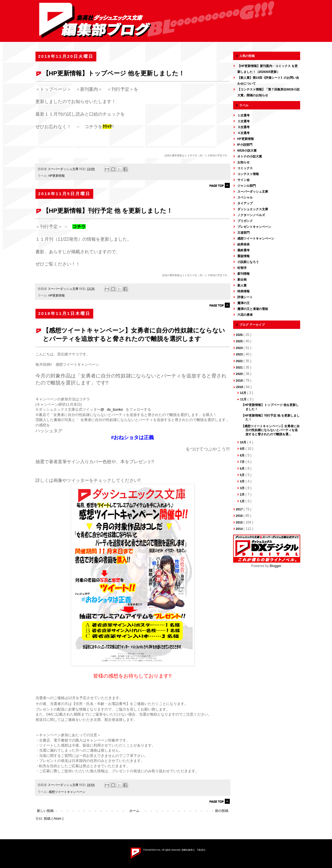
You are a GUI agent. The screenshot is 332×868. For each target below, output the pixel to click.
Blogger (275, 566)
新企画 (242, 279)
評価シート (245, 297)
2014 (240, 529)
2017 (240, 509)
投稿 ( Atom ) (54, 819)
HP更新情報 (57, 176)
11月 (244, 399)
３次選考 (243, 127)
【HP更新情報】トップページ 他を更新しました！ (114, 73)
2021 (240, 367)
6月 (243, 468)
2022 (240, 361)
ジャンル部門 (247, 186)
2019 (240, 381)
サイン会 (243, 180)
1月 (243, 501)
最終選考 (243, 250)
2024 (240, 348)
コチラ (79, 227)
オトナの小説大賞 (250, 156)
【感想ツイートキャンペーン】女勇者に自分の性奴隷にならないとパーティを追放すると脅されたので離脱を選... (270, 430)
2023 (240, 354)
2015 (240, 522)
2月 (243, 494)
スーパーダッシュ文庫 (253, 192)
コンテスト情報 (248, 174)
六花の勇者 (245, 315)
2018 (240, 387)
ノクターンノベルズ (251, 215)
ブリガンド (245, 221)
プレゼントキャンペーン (254, 227)
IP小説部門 (245, 145)
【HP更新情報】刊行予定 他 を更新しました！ (108, 211)
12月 (243, 393)
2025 (240, 341)
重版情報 (243, 256)
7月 (243, 462)
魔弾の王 (243, 303)
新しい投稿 (45, 811)
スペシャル (245, 197)
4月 (243, 481)
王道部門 (243, 233)
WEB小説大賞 (247, 150)
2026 (240, 335)
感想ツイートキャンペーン (67, 792)
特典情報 (243, 291)
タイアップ (245, 203)
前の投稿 (222, 811)
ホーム (134, 811)
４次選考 (243, 133)
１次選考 (243, 115)
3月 (243, 488)
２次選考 (243, 121)
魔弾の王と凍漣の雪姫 (253, 309)
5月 (243, 475)
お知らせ (243, 162)
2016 (240, 516)
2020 (240, 374)
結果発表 (243, 244)
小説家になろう (248, 262)
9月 (243, 449)
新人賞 (242, 285)
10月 (243, 442)
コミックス (245, 168)
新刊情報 (243, 274)
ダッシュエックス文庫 (253, 209)
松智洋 (242, 268)
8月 (243, 455)
